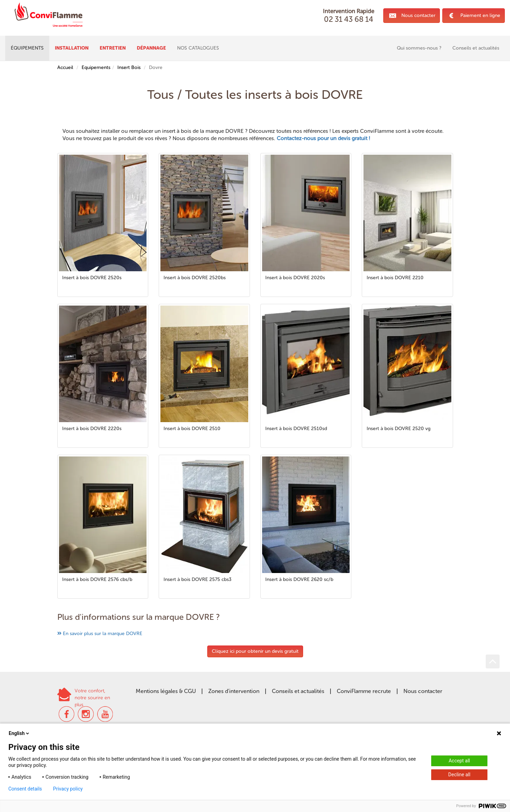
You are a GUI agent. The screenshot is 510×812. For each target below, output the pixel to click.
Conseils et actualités (298, 691)
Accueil (65, 67)
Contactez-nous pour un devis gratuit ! (323, 138)
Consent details (25, 789)
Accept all (459, 761)
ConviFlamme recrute (364, 691)
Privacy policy (68, 789)
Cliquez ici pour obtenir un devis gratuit (255, 651)
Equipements (96, 67)
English (19, 733)
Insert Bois (129, 67)
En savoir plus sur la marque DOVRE (103, 634)
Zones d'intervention (234, 691)
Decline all (459, 775)
